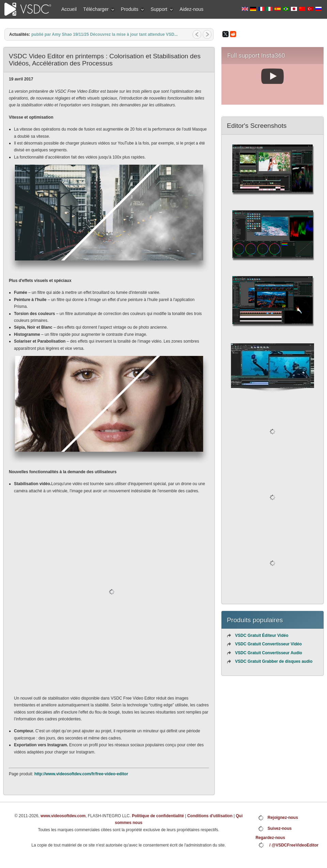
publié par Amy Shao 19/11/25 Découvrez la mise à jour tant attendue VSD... (105, 34)
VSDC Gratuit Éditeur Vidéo (262, 635)
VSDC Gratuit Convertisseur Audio (269, 653)
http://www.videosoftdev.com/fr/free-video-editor (81, 774)
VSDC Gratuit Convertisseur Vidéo (268, 644)
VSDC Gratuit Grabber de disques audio (274, 661)
